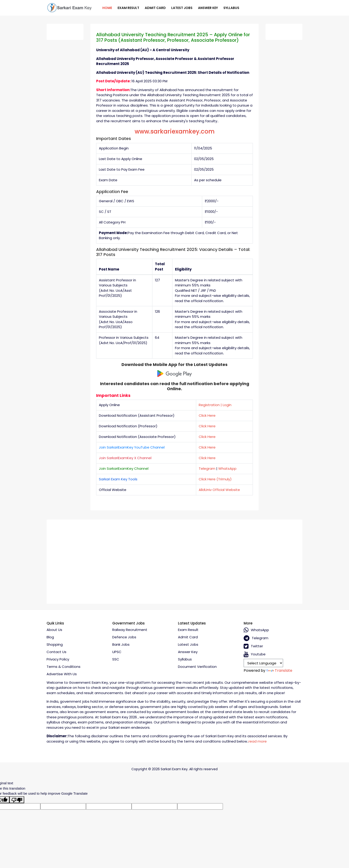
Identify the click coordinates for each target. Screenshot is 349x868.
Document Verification (197, 667)
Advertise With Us (62, 674)
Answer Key (208, 8)
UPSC (117, 652)
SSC (116, 659)
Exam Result (128, 8)
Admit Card (155, 8)
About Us (54, 630)
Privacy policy (58, 659)
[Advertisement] (174, 560)
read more (258, 741)
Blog (50, 637)
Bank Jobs (121, 644)
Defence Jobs (124, 637)
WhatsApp (227, 468)
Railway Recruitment (130, 630)
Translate (279, 670)
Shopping (55, 644)
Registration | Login (215, 405)
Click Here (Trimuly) (215, 479)
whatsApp (256, 630)
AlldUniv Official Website (219, 490)
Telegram (207, 468)
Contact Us (56, 652)
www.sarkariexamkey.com (175, 131)
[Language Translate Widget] (263, 663)
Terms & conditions (64, 667)
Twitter (253, 646)
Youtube (255, 654)
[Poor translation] (17, 800)
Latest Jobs (182, 8)
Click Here (207, 415)
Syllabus (231, 8)
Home (107, 8)
